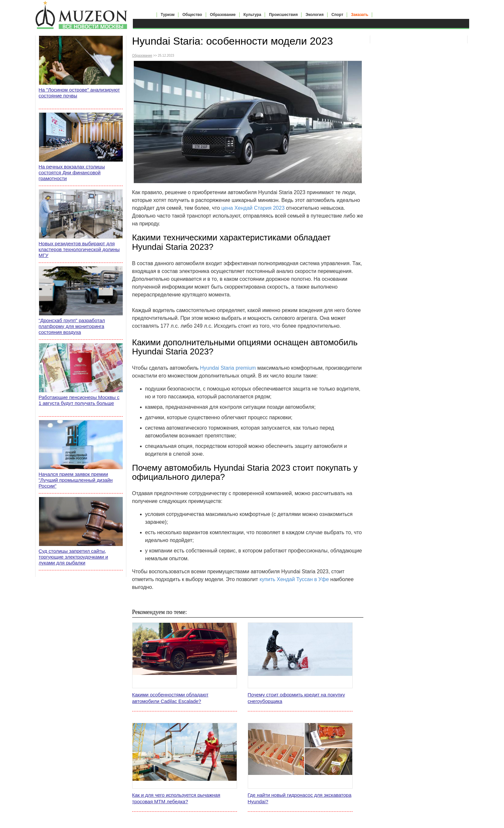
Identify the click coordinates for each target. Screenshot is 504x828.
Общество (192, 15)
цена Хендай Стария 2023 (253, 208)
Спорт (337, 15)
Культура (252, 15)
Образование (223, 15)
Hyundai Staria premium (228, 368)
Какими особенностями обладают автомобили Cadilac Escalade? (170, 698)
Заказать (360, 15)
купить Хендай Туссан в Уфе (294, 579)
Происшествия (283, 15)
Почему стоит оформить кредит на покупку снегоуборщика (296, 698)
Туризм (168, 15)
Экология (315, 15)
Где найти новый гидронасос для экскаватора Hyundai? (300, 798)
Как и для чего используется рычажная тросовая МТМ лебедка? (176, 798)
